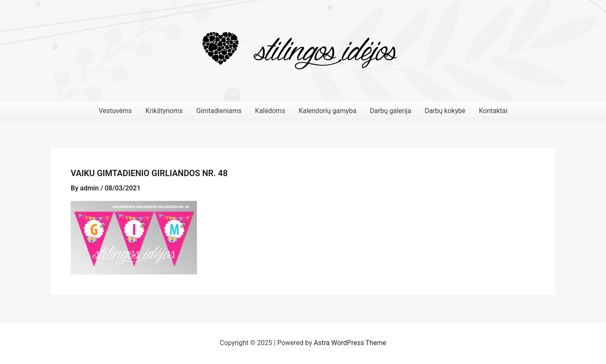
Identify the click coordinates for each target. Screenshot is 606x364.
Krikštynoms (164, 111)
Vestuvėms (115, 111)
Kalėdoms (270, 111)
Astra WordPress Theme (350, 343)
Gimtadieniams (219, 111)
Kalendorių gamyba (328, 111)
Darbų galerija (391, 111)
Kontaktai (493, 111)
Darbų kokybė (445, 111)
